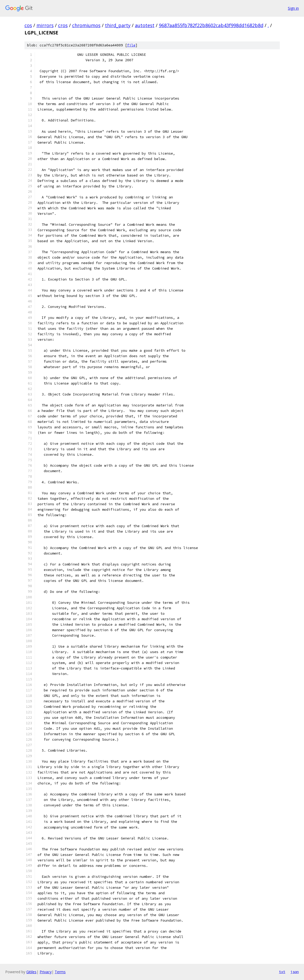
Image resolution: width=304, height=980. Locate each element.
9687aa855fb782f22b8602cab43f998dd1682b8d (211, 25)
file (131, 45)
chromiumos (86, 25)
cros (63, 25)
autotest (145, 25)
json (295, 972)
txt (282, 972)
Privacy (46, 972)
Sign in (293, 8)
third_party (118, 25)
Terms (60, 972)
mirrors (45, 25)
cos (28, 25)
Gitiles (31, 972)
